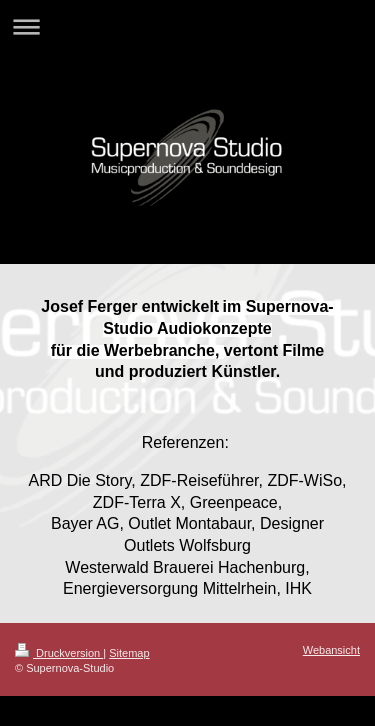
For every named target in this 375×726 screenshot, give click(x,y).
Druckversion (59, 653)
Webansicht (331, 650)
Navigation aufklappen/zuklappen (187, 26)
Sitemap (129, 653)
